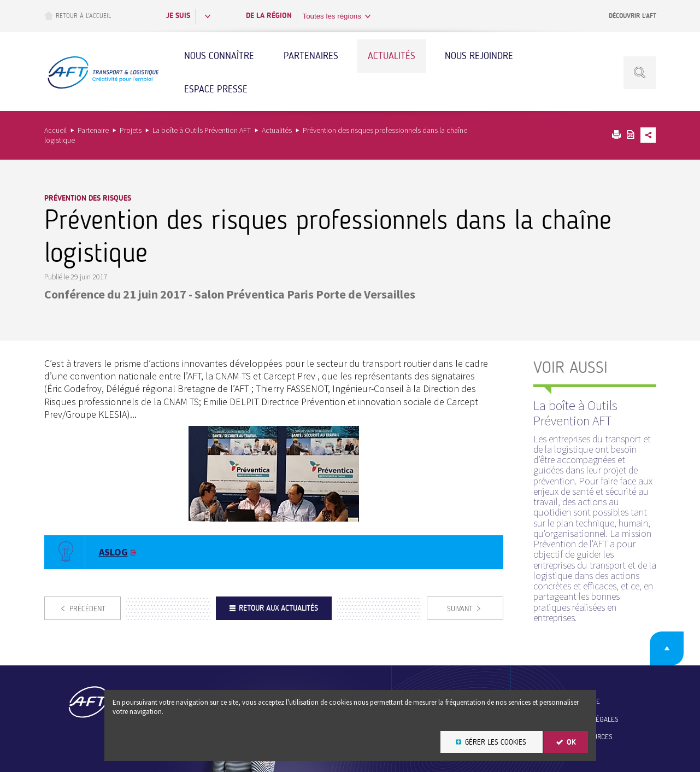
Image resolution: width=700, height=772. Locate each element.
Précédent (87, 609)
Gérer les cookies (496, 742)
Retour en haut (667, 648)
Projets (131, 130)
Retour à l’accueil (78, 16)
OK (571, 742)
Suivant (460, 609)
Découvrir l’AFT (633, 16)
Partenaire (93, 130)
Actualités (392, 56)
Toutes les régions (332, 16)
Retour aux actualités (278, 608)
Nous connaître (219, 56)
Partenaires (311, 56)
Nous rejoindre (479, 56)
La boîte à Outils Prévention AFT (202, 130)
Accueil (55, 130)
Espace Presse (216, 89)
